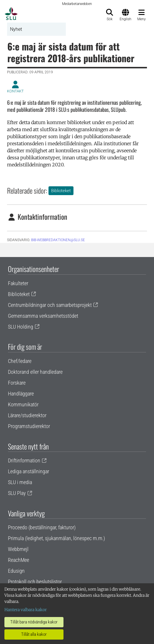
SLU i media (20, 482)
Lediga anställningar (29, 471)
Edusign (16, 571)
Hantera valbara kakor (26, 610)
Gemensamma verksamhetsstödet (43, 316)
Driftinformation (24, 460)
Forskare (17, 383)
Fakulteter (18, 283)
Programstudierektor (29, 426)
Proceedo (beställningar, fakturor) (42, 527)
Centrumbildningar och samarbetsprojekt (50, 305)
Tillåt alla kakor (34, 634)
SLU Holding (21, 327)
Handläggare (21, 394)
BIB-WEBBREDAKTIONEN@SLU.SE (58, 240)
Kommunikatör (23, 404)
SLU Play (17, 493)
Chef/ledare (20, 361)
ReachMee (19, 560)
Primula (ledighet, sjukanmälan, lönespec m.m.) (56, 538)
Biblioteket (61, 191)
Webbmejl (18, 549)
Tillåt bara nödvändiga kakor (34, 622)
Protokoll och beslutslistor (35, 582)
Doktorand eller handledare (35, 372)
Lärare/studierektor (27, 415)
